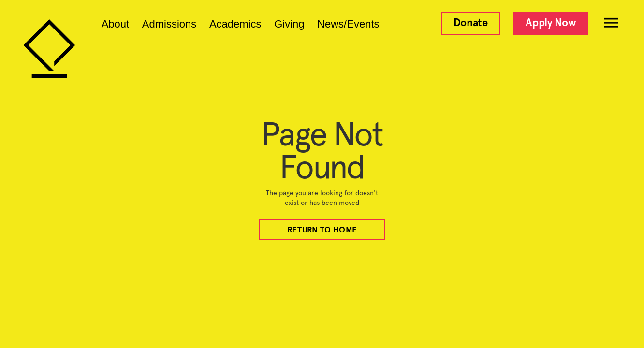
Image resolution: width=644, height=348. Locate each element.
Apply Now (551, 22)
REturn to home (322, 230)
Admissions (169, 24)
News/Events (348, 24)
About (116, 24)
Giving (289, 24)
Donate (471, 22)
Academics (235, 24)
